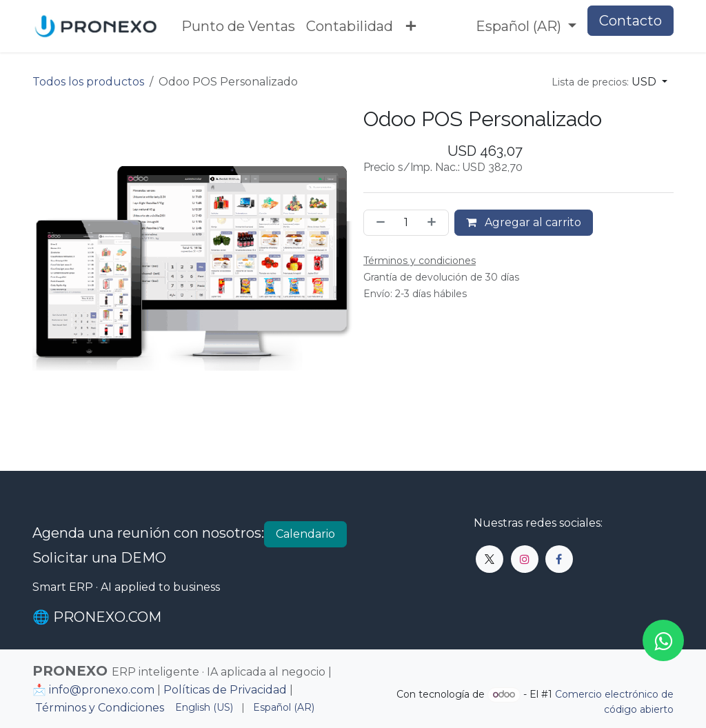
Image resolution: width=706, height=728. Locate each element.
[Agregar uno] (434, 223)
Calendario (305, 534)
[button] (609, 82)
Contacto (631, 21)
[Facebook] (559, 559)
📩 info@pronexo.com (93, 690)
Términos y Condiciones (100, 708)
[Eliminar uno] (378, 223)
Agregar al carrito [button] (524, 222)
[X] (490, 559)
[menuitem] (238, 26)
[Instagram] (525, 559)
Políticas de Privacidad (225, 690)
